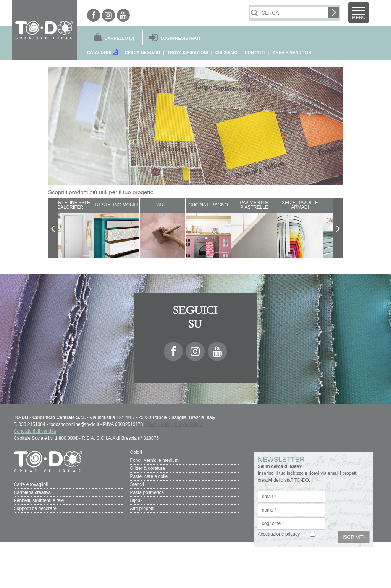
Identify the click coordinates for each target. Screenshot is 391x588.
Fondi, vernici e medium (154, 460)
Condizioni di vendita (35, 431)
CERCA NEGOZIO (143, 52)
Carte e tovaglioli (31, 484)
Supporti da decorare (35, 508)
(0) (120, 38)
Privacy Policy (159, 424)
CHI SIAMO (226, 52)
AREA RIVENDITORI (293, 52)
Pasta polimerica (147, 492)
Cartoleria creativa (32, 492)
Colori (136, 452)
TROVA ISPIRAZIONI (187, 52)
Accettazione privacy (279, 534)
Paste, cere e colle (149, 476)
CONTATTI (255, 52)
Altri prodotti (142, 508)
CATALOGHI (102, 52)
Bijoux (137, 500)
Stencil (137, 484)
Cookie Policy (188, 424)
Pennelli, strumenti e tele (39, 500)
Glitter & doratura (148, 468)
